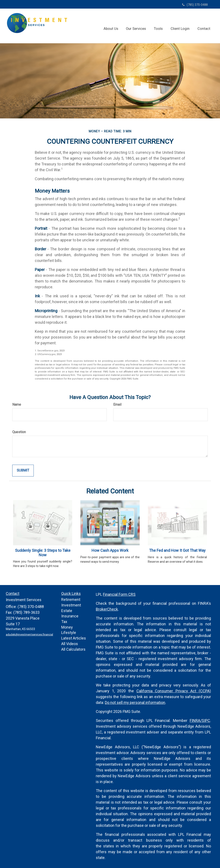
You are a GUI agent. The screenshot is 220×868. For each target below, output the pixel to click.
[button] (116, 26)
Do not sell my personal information (135, 702)
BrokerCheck (107, 609)
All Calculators (73, 649)
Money (67, 627)
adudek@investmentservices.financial (29, 635)
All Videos (70, 644)
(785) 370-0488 (195, 5)
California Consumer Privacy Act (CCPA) (174, 691)
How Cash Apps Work (110, 550)
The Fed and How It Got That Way (177, 550)
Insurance (70, 616)
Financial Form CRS (119, 594)
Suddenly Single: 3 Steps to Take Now (43, 553)
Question (19, 432)
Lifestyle (69, 633)
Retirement (71, 600)
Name (17, 405)
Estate (67, 611)
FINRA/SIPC (200, 721)
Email (117, 405)
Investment (71, 605)
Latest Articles (74, 638)
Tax (64, 622)
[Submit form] (23, 471)
